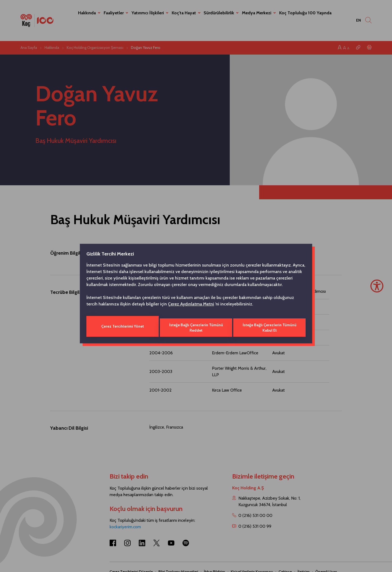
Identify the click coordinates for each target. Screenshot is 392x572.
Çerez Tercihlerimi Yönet (122, 326)
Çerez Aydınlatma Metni (191, 305)
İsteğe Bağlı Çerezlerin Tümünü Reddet (196, 326)
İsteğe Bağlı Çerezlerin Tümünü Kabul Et (270, 326)
